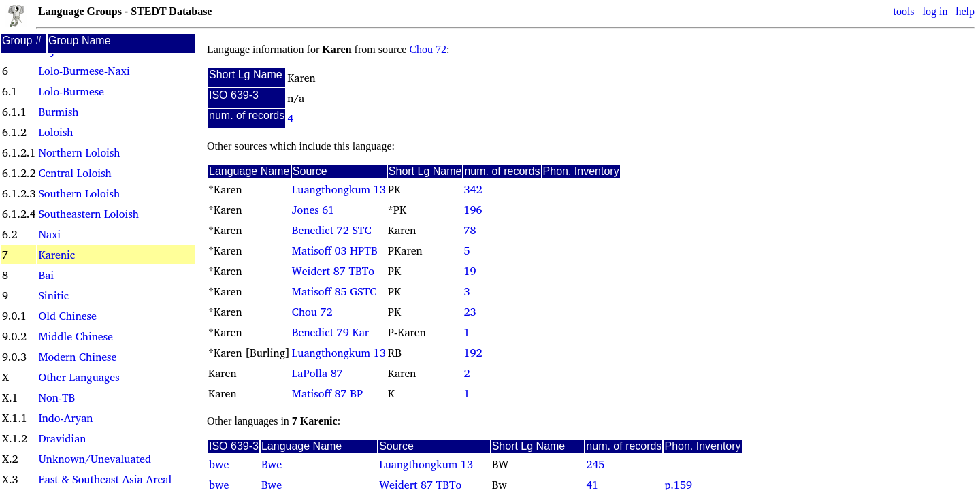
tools (903, 11)
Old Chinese (67, 316)
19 (470, 271)
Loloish (55, 132)
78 (470, 230)
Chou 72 (428, 49)
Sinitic (53, 295)
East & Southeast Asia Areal (105, 479)
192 (473, 353)
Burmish (58, 112)
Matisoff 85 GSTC (334, 291)
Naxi (49, 234)
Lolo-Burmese (71, 91)
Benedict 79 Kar (330, 332)
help (965, 11)
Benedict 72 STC (332, 230)
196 (473, 210)
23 (470, 312)
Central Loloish (75, 173)
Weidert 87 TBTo (333, 271)
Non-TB (56, 397)
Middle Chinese (75, 336)
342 (473, 189)
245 (595, 464)
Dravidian (62, 438)
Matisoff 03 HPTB (335, 250)
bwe (219, 464)
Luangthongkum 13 (339, 189)
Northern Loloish (79, 152)
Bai (46, 275)
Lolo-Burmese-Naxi (84, 71)
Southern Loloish (79, 193)
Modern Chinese (77, 357)
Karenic (56, 255)
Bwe (272, 464)
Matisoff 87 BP (327, 393)
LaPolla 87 (317, 373)
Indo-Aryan (65, 418)
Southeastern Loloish (88, 214)
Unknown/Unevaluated (94, 459)
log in (935, 11)
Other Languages (79, 377)
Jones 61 (313, 210)
